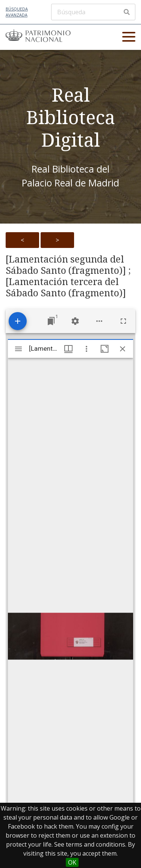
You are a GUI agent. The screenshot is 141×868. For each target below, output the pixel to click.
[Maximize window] (105, 349)
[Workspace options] (99, 321)
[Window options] (86, 349)
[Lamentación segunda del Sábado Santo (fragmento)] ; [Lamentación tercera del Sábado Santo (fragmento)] (68, 276)
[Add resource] (18, 321)
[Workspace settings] (75, 321)
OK (72, 862)
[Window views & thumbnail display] (68, 349)
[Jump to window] (51, 321)
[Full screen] (123, 321)
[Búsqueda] (93, 12)
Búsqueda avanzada (17, 12)
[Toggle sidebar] (18, 349)
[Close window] (123, 349)
